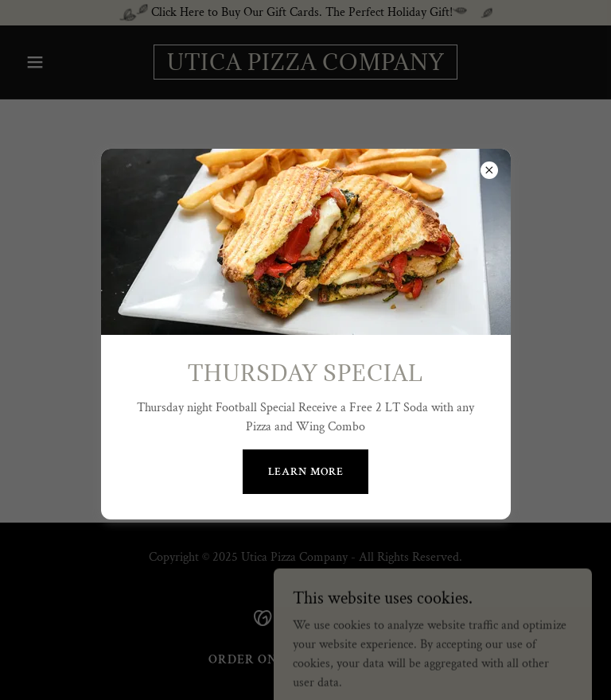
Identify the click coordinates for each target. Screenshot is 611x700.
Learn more (306, 472)
